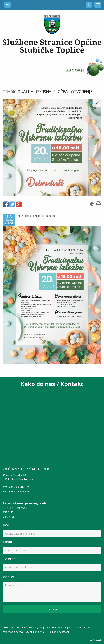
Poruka (9, 575)
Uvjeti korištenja (35, 630)
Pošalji (52, 607)
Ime (6, 523)
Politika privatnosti (59, 630)
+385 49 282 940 (19, 489)
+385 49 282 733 (19, 485)
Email (7, 540)
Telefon (9, 557)
